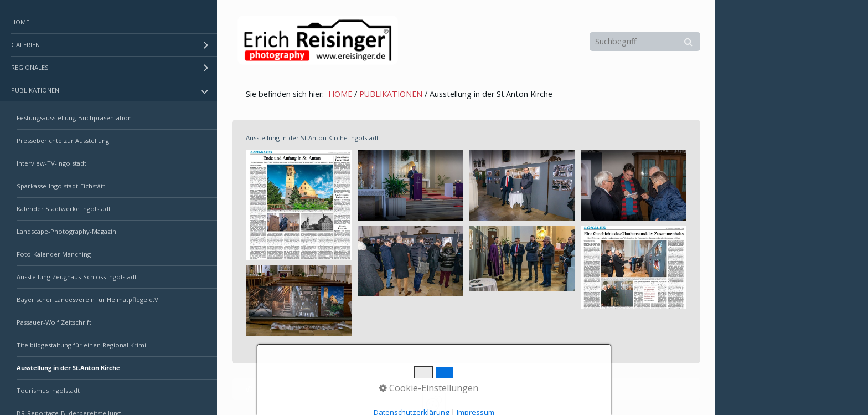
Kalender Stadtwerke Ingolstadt (64, 209)
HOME (20, 22)
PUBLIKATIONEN (35, 90)
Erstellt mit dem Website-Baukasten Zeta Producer (422, 389)
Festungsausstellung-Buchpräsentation (74, 118)
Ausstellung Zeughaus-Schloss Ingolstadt (77, 277)
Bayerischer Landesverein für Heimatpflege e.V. (88, 299)
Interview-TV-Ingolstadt (51, 163)
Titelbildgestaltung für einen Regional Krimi (81, 345)
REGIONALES (30, 67)
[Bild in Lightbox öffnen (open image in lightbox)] (299, 205)
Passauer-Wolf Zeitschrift (54, 322)
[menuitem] (108, 22)
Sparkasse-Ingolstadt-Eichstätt (61, 186)
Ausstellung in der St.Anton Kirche (68, 368)
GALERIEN (25, 45)
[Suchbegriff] (645, 42)
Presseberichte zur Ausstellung (63, 140)
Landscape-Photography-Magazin (66, 231)
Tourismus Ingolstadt (48, 390)
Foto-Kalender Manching (54, 254)
